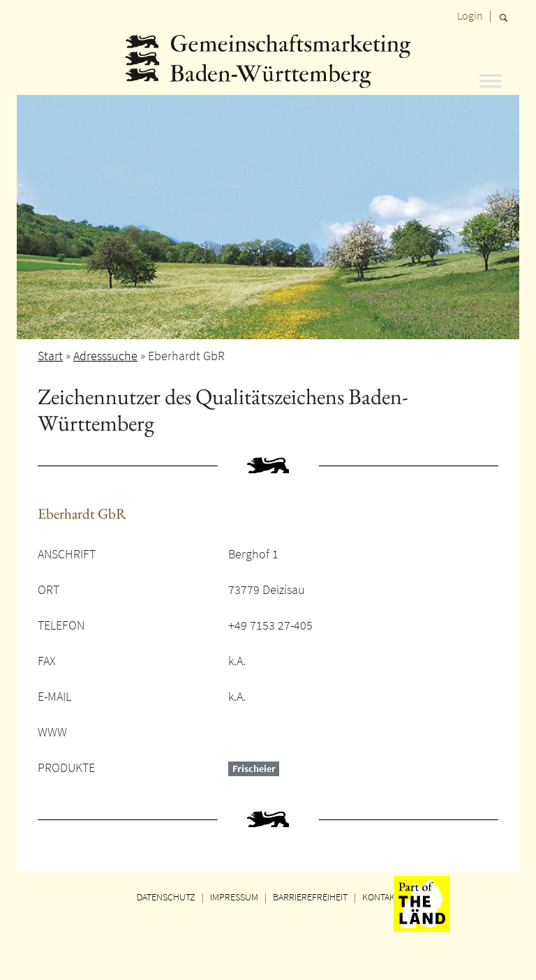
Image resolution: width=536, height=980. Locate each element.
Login (470, 15)
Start (50, 356)
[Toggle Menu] (491, 81)
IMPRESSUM (234, 897)
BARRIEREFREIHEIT (310, 897)
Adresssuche (105, 356)
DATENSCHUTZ (166, 897)
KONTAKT (381, 897)
